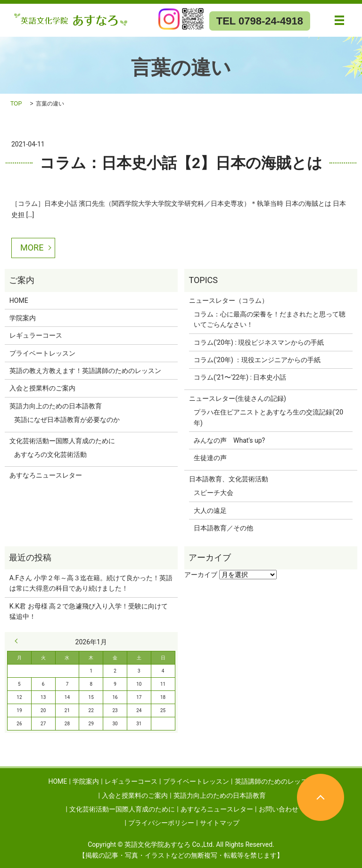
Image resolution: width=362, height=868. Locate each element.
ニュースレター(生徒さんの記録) (238, 398)
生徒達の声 (210, 458)
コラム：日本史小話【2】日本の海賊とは (181, 163)
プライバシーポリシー (161, 823)
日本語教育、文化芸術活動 (229, 479)
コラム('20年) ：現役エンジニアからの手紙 (257, 360)
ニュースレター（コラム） (229, 300)
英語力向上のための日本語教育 (56, 406)
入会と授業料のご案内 (42, 388)
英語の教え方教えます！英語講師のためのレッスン (85, 371)
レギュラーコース (36, 335)
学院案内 (23, 318)
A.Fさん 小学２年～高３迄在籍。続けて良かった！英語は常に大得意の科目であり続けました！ (91, 583)
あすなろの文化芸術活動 (50, 454)
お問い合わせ (279, 809)
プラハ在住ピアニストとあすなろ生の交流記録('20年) (268, 417)
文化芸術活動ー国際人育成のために (62, 441)
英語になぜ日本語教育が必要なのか (67, 420)
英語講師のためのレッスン (274, 781)
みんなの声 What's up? (229, 440)
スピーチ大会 (214, 493)
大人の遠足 (210, 511)
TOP (16, 104)
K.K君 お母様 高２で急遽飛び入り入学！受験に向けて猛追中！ (89, 611)
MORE (32, 247)
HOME (19, 300)
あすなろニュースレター (46, 475)
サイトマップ (220, 823)
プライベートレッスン (42, 353)
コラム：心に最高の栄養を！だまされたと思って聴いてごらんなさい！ (270, 319)
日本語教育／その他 (223, 528)
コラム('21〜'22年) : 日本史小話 (240, 377)
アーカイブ (201, 575)
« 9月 (18, 641)
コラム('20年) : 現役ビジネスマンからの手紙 (259, 342)
